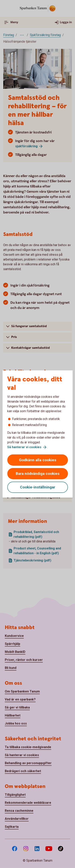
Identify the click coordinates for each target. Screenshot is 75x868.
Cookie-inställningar (38, 487)
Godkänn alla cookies (38, 460)
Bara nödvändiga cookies (38, 474)
